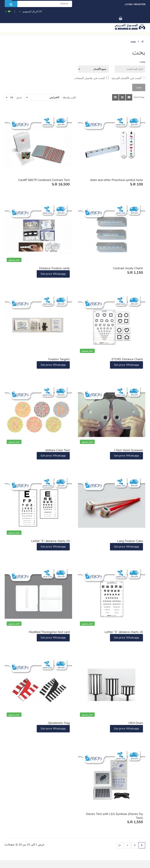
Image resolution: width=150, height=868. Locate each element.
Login (129, 4)
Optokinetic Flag (59, 723)
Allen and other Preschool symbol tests (117, 180)
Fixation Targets (59, 359)
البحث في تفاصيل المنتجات (91, 78)
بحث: (142, 62)
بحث (133, 42)
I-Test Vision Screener (129, 450)
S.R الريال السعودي (30, 12)
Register (140, 4)
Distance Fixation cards (54, 268)
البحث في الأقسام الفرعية (128, 78)
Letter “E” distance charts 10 (50, 541)
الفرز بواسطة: (69, 97)
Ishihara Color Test (58, 450)
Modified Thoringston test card (49, 632)
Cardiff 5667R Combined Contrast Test (44, 180)
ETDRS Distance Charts (127, 359)
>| (120, 845)
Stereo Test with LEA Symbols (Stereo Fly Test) (114, 816)
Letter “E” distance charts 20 (124, 632)
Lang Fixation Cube (130, 541)
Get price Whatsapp (53, 274)
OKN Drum (136, 723)
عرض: (19, 97)
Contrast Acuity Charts (128, 268)
